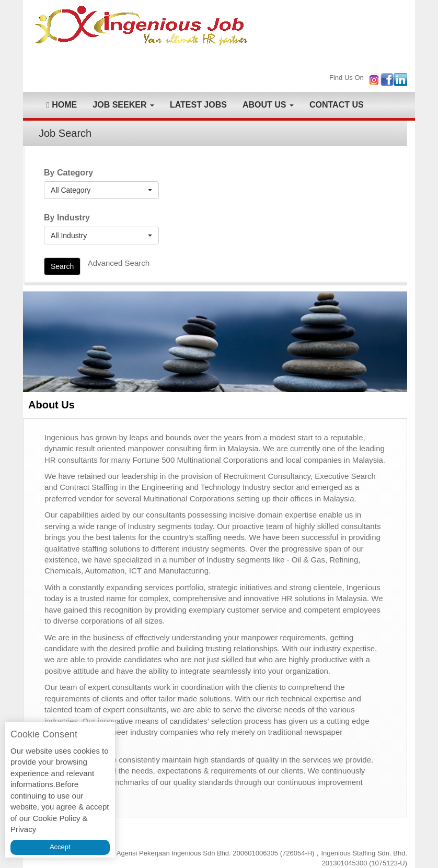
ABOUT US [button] (268, 105)
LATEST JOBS (198, 105)
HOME (62, 105)
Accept (60, 847)
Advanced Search (119, 263)
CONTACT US (337, 105)
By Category (68, 173)
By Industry (67, 218)
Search (62, 266)
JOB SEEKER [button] (123, 105)
